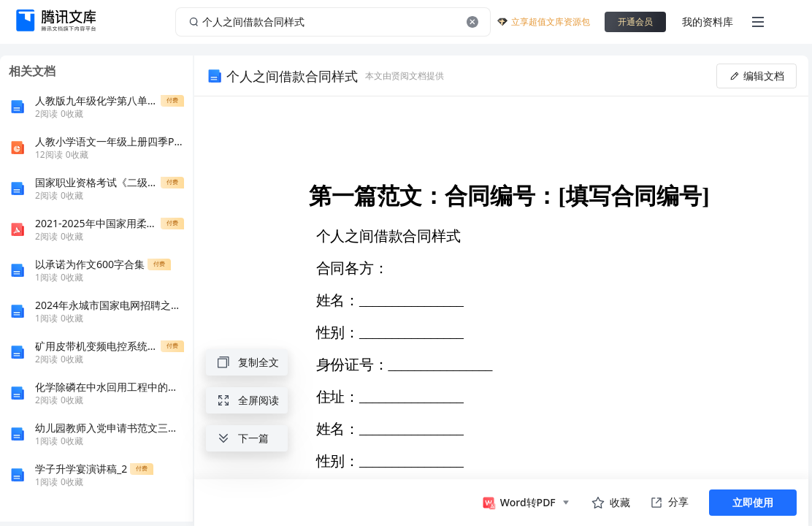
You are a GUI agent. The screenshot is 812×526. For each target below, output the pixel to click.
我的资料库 (708, 22)
